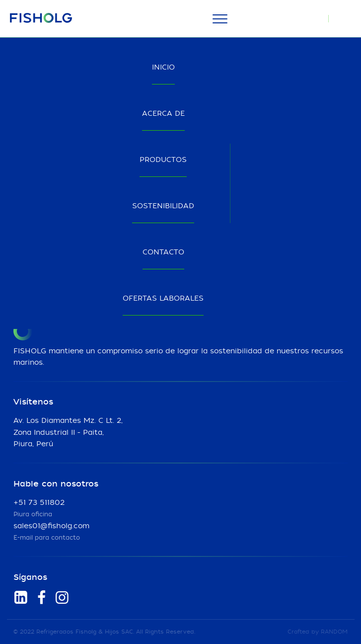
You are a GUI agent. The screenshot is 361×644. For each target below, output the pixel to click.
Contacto (163, 252)
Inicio (163, 68)
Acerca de (163, 114)
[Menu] (220, 19)
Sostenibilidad (163, 206)
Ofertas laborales (163, 299)
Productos (163, 160)
